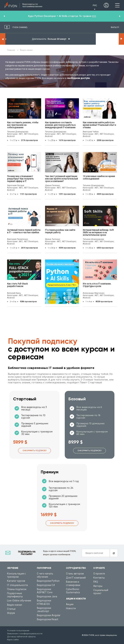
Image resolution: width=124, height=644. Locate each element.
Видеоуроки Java (47, 596)
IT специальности (17, 585)
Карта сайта (13, 640)
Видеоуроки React (48, 619)
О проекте (99, 574)
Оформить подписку (35, 451)
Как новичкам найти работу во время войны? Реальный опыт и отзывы (99, 125)
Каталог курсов (16, 581)
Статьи (11, 609)
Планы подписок (17, 589)
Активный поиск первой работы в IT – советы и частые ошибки (24, 231)
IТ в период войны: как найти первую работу (60, 231)
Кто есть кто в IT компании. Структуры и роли (97, 285)
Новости (71, 608)
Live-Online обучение (19, 601)
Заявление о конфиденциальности (25, 634)
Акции (70, 604)
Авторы (98, 586)
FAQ (96, 582)
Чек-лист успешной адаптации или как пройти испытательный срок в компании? (61, 179)
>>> (94, 16)
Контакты (99, 578)
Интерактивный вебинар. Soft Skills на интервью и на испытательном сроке (98, 233)
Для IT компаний (76, 578)
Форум (11, 613)
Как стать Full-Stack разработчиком (17, 285)
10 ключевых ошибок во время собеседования (99, 178)
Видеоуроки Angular (49, 615)
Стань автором (75, 574)
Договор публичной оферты (21, 637)
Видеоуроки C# (46, 585)
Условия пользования (18, 631)
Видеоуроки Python (48, 581)
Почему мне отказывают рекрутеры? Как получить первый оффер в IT (20, 179)
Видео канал (15, 605)
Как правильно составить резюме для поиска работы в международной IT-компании (60, 125)
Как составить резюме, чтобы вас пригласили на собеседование (23, 125)
